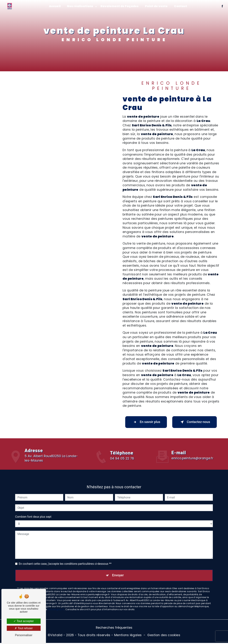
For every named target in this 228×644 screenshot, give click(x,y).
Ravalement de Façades (120, 6)
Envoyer (118, 571)
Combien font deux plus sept (33, 512)
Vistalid (56, 636)
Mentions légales (128, 636)
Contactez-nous (195, 422)
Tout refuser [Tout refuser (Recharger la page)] (24, 628)
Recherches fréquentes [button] (114, 629)
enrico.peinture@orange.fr (192, 453)
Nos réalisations (80, 6)
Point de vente (156, 6)
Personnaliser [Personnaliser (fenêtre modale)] (24, 635)
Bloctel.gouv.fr (56, 605)
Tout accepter (24, 621)
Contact (181, 6)
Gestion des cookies (164, 636)
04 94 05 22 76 (122, 464)
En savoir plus (146, 422)
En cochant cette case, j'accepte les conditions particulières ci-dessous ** (65, 559)
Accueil (55, 6)
